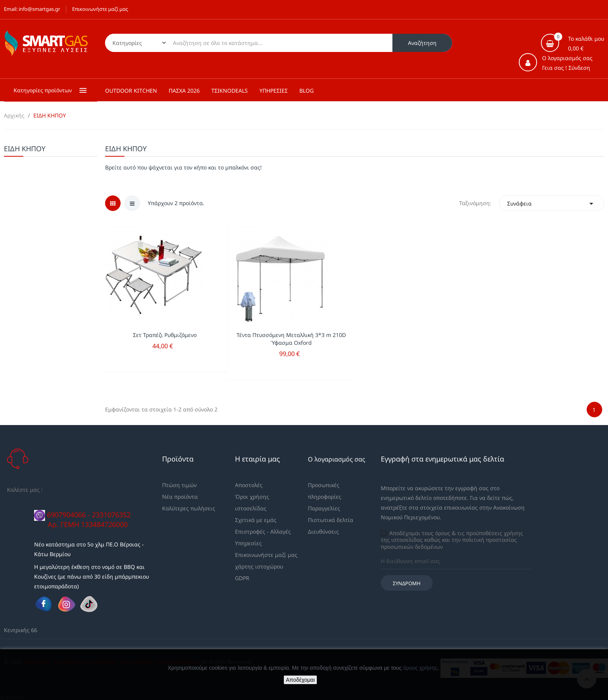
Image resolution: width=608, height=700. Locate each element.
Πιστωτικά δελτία (331, 520)
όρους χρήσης (420, 668)
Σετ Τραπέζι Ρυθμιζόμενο (165, 335)
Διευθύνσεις (323, 531)
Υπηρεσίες (248, 543)
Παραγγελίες (324, 508)
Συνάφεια (552, 203)
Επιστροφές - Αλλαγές (263, 531)
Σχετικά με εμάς (256, 520)
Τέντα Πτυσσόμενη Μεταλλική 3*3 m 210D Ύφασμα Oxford (291, 339)
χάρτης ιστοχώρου (259, 566)
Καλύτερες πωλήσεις (189, 508)
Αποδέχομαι (300, 680)
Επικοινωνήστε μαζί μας (100, 9)
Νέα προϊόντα (180, 497)
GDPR (242, 578)
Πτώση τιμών (179, 485)
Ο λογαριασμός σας (337, 459)
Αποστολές (249, 485)
